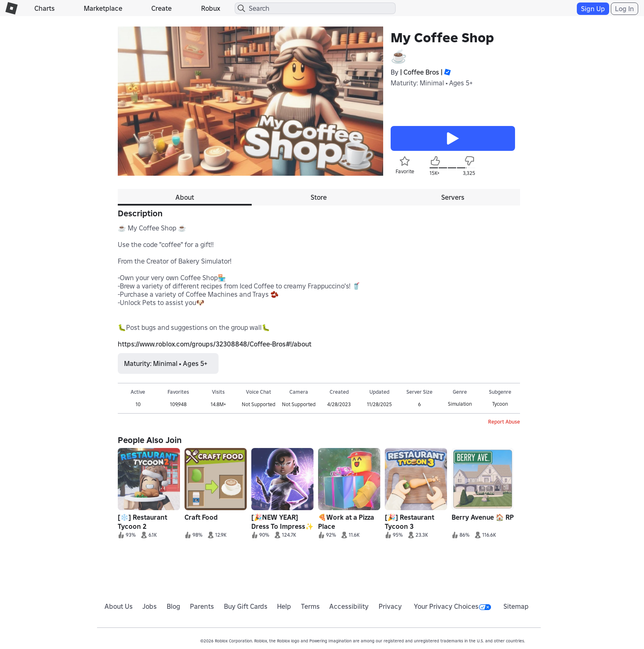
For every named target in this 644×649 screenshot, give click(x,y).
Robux (211, 8)
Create (162, 8)
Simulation (460, 404)
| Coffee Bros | (421, 72)
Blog (174, 606)
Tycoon (500, 404)
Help (284, 606)
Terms (310, 606)
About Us (119, 606)
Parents (202, 606)
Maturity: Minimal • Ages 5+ (432, 83)
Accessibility (349, 606)
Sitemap (516, 606)
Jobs (149, 606)
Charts (45, 8)
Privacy (390, 606)
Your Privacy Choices (452, 606)
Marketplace (103, 8)
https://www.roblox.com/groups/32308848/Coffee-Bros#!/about (215, 344)
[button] (447, 72)
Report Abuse (504, 422)
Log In (625, 9)
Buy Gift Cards (246, 606)
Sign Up (593, 9)
